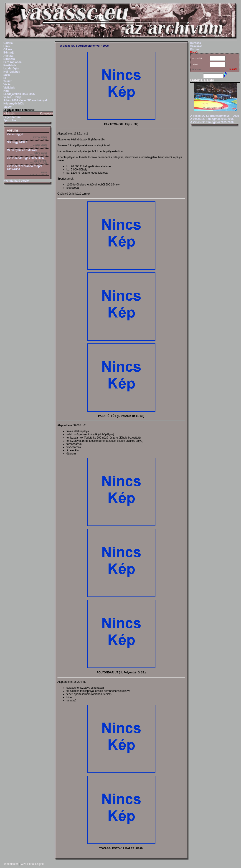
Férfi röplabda (13, 62)
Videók (8, 107)
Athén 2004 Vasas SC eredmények (26, 100)
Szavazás (196, 46)
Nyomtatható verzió (16, 181)
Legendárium (12, 117)
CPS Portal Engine (32, 864)
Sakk (7, 75)
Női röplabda (12, 72)
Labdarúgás (11, 69)
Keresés (196, 43)
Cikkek (8, 49)
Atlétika (8, 56)
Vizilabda (9, 88)
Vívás (7, 84)
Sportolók (10, 120)
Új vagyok (197, 69)
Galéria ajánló (202, 80)
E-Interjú (9, 53)
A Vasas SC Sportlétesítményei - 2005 (84, 46)
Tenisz (8, 81)
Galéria (8, 43)
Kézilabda (10, 65)
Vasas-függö (15, 134)
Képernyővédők (14, 104)
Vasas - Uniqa (12, 97)
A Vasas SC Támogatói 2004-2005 (212, 119)
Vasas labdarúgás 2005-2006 (25, 158)
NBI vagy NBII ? (17, 142)
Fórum (12, 130)
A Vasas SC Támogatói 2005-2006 (212, 122)
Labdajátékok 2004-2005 (19, 94)
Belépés (233, 69)
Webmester (11, 864)
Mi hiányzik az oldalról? (22, 150)
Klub (6, 91)
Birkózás (9, 59)
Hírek (7, 46)
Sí (5, 78)
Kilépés (194, 52)
